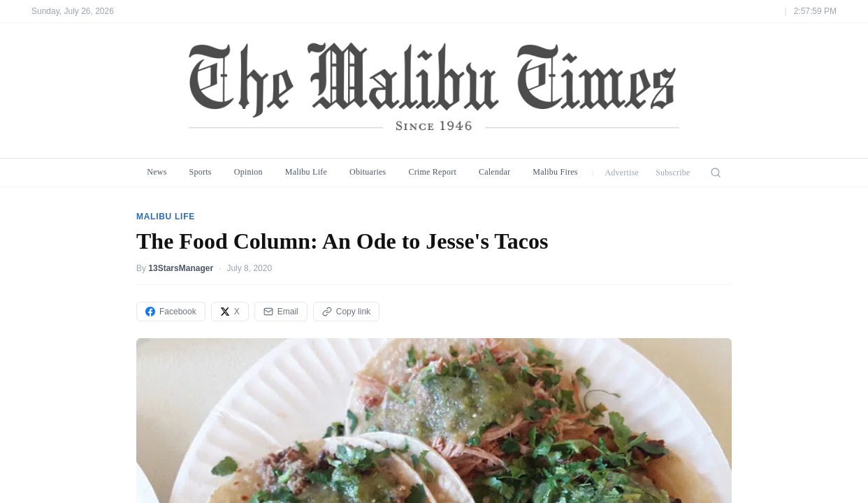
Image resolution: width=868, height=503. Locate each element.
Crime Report (432, 172)
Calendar (494, 172)
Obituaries (368, 172)
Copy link (346, 312)
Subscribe (673, 173)
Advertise (622, 173)
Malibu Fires (555, 172)
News (157, 172)
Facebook (171, 312)
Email (281, 312)
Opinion (248, 172)
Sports (201, 172)
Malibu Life (306, 172)
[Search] (716, 173)
